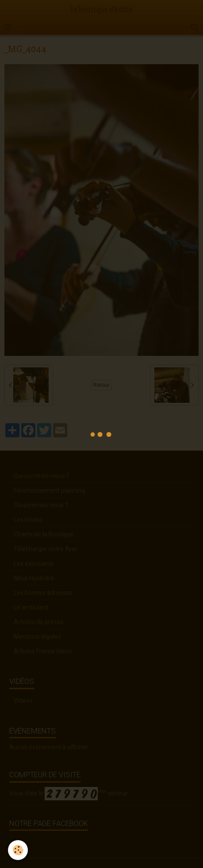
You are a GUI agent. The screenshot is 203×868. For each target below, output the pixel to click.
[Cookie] (18, 850)
